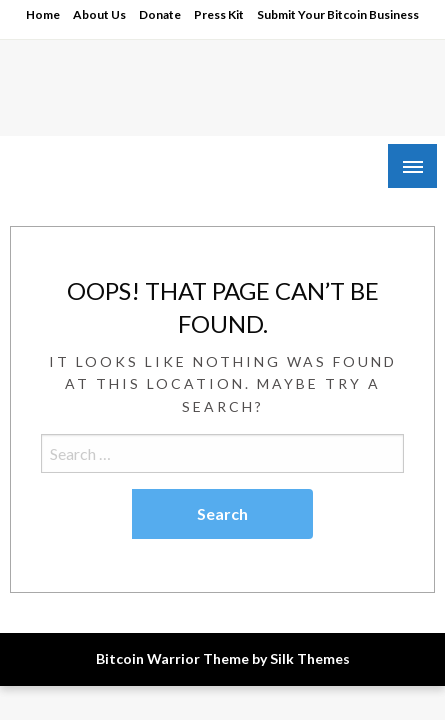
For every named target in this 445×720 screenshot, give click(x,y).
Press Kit (219, 14)
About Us (99, 14)
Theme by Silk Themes (276, 658)
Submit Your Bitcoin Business (338, 14)
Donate (160, 14)
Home (43, 14)
